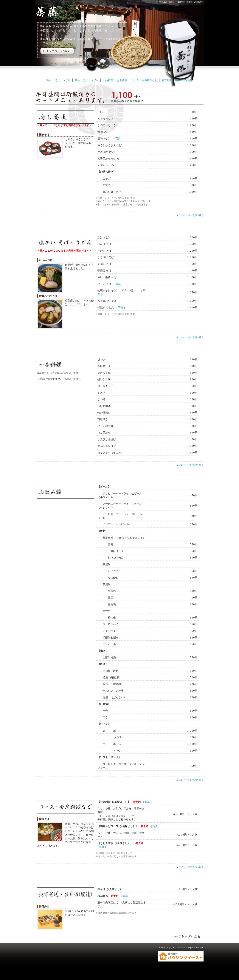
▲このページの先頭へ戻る (190, 215)
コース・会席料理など (144, 80)
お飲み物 (122, 80)
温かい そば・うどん (87, 80)
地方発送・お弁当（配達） (177, 80)
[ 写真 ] (118, 139)
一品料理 (108, 80)
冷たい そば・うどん (58, 80)
